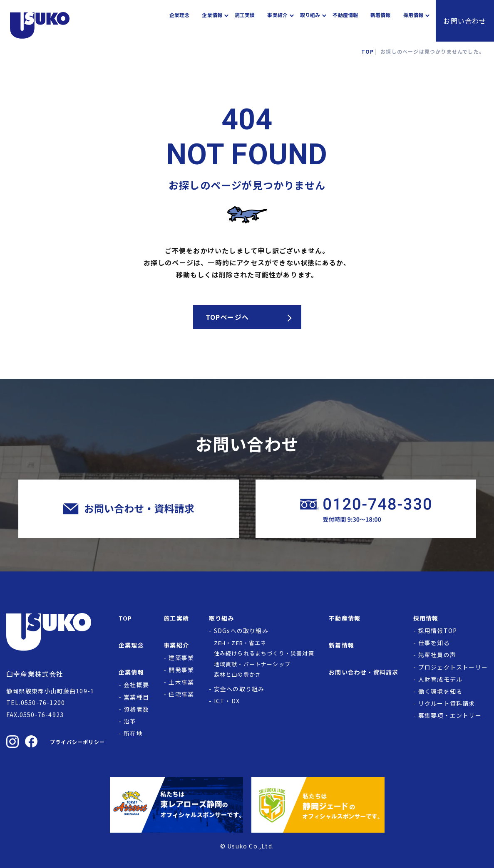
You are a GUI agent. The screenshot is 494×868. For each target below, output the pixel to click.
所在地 (133, 733)
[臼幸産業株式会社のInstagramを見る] (12, 742)
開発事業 (181, 670)
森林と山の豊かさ (238, 674)
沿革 (130, 721)
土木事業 (181, 682)
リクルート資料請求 (447, 703)
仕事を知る (434, 643)
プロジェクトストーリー (453, 667)
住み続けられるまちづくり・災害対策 (264, 653)
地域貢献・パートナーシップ (252, 664)
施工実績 (245, 21)
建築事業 (181, 658)
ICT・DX (227, 701)
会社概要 (136, 685)
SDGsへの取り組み (241, 631)
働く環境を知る (440, 691)
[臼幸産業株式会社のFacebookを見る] (31, 742)
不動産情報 (345, 21)
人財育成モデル (440, 679)
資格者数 (136, 709)
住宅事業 (181, 694)
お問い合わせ (465, 21)
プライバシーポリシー (77, 742)
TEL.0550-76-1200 (36, 702)
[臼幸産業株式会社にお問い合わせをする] (129, 509)
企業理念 (179, 21)
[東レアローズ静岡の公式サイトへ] (176, 805)
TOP (125, 618)
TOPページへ (227, 317)
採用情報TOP (438, 631)
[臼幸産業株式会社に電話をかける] (366, 509)
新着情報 (380, 21)
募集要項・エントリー (450, 715)
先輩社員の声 (437, 655)
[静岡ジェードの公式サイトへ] (318, 805)
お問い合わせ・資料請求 (364, 672)
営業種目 (136, 697)
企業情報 (212, 21)
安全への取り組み (239, 689)
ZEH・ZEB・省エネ (240, 643)
